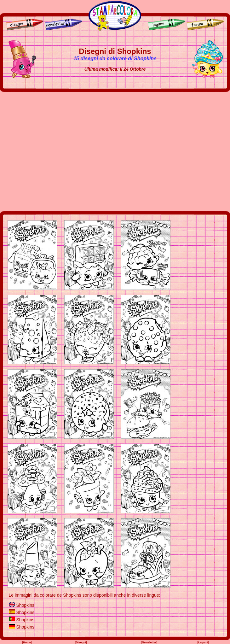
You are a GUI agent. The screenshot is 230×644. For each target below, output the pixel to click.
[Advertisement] (59, 152)
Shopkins (25, 605)
